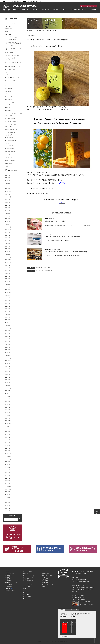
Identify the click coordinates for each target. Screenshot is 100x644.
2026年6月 (8, 175)
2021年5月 (8, 342)
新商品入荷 (9, 99)
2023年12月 (8, 257)
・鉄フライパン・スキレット (29, 575)
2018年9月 (8, 429)
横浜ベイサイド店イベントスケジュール (14, 59)
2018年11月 (8, 424)
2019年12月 (8, 388)
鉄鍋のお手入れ (10, 135)
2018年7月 (8, 434)
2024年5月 (8, 243)
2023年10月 (8, 262)
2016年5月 (8, 505)
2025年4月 (8, 213)
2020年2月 (8, 383)
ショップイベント (10, 573)
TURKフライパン (11, 80)
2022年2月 (8, 317)
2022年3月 (8, 314)
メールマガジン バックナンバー (13, 37)
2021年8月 (8, 333)
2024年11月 (8, 227)
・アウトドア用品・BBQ (28, 581)
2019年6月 (8, 404)
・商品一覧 (25, 573)
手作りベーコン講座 (11, 121)
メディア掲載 (8, 158)
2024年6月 (8, 241)
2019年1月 (8, 418)
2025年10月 (8, 197)
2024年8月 (8, 235)
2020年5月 (8, 374)
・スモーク (25, 583)
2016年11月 (8, 489)
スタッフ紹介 (8, 26)
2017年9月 (8, 462)
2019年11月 (8, 391)
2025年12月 (8, 191)
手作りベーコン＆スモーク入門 (14, 113)
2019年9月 (8, 396)
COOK (28, 30)
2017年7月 (8, 467)
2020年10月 (8, 361)
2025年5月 (8, 211)
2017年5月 (8, 473)
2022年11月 (8, 293)
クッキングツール (11, 97)
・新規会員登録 (44, 583)
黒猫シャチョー (10, 149)
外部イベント (10, 143)
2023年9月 (8, 265)
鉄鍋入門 (8, 579)
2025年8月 (8, 202)
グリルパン (9, 83)
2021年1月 (8, 353)
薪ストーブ (9, 94)
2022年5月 (8, 309)
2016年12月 (8, 486)
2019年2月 (8, 415)
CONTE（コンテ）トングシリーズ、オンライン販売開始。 (63, 237)
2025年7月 (8, 205)
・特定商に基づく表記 (46, 575)
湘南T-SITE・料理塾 (11, 140)
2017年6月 (8, 470)
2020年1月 (8, 385)
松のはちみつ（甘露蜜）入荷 (43, 268)
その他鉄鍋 (9, 89)
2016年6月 (8, 503)
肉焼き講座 (9, 127)
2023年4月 (8, 279)
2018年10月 (8, 426)
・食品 (24, 593)
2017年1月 (8, 484)
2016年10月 (8, 492)
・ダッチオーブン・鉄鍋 (28, 577)
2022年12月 (8, 290)
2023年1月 (8, 287)
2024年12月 (8, 224)
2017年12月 (8, 454)
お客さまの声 (8, 163)
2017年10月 (8, 459)
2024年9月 (8, 232)
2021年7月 (8, 336)
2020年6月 (8, 372)
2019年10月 (8, 394)
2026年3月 (8, 183)
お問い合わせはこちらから (79, 599)
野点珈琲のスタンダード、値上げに (56, 221)
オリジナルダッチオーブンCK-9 (14, 49)
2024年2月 (8, 252)
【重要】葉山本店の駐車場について (81, 582)
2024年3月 (8, 249)
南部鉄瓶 (9, 91)
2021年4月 (8, 344)
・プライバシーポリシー (47, 577)
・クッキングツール (27, 585)
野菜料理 (9, 110)
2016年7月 (8, 500)
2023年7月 (8, 271)
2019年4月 (8, 410)
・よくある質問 (44, 579)
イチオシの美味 (10, 102)
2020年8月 (8, 366)
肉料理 (8, 105)
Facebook (9, 589)
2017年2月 (8, 481)
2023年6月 (8, 273)
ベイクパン (9, 86)
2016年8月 (8, 497)
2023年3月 (8, 282)
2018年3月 (8, 445)
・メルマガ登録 (44, 581)
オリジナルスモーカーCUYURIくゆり (14, 63)
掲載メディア (10, 146)
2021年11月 (8, 325)
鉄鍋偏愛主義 (9, 577)
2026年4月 (8, 181)
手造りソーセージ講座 (12, 129)
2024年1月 (8, 254)
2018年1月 (8, 451)
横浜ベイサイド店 (11, 151)
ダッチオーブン (10, 75)
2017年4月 (8, 475)
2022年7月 (8, 303)
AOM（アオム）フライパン (13, 78)
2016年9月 (8, 495)
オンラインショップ (10, 591)
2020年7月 (8, 369)
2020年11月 (8, 358)
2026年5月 (8, 178)
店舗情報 (8, 575)
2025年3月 (8, 216)
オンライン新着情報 (10, 161)
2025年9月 (8, 200)
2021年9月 (8, 331)
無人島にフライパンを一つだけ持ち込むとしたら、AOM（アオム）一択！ (14, 44)
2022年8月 (8, 301)
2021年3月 (8, 347)
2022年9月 (8, 298)
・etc (24, 598)
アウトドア (9, 116)
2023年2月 (8, 284)
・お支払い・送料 (45, 573)
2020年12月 (8, 355)
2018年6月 (8, 437)
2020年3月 (8, 380)
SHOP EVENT (9, 29)
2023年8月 (8, 268)
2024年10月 (8, 230)
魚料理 (8, 108)
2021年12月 (8, 323)
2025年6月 (8, 208)
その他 (8, 154)
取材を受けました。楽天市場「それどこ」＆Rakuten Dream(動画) (66, 252)
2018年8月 (8, 432)
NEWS (33, 30)
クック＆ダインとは (56, 249)
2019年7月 (8, 402)
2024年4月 (8, 246)
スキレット (9, 72)
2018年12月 (8, 421)
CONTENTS (8, 34)
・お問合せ (43, 587)
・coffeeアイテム (26, 589)
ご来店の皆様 (10, 138)
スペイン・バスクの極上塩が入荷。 (45, 271)
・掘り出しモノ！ (27, 596)
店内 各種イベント (11, 132)
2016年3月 (8, 511)
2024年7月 (8, 238)
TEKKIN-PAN (10, 52)
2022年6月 (8, 306)
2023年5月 (8, 276)
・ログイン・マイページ (47, 585)
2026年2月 (8, 186)
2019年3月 (8, 413)
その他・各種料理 (11, 119)
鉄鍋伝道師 (8, 581)
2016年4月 (8, 508)
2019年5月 (8, 407)
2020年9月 (8, 363)
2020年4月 (8, 377)
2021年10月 (8, 328)
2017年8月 (8, 465)
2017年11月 (8, 456)
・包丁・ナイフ (26, 587)
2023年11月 (8, 260)
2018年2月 (8, 448)
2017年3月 (8, 478)
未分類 (7, 166)
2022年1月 (8, 320)
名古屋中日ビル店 (11, 69)
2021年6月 (8, 339)
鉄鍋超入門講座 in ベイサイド (14, 67)
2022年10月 (8, 295)
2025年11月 (8, 194)
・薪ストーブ (26, 595)
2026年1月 (8, 189)
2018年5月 (8, 440)
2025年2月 (8, 219)
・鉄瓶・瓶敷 (26, 579)
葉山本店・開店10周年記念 (13, 55)
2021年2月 (8, 350)
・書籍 (24, 591)
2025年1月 (8, 222)
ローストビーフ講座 (11, 124)
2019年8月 (8, 399)
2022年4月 (8, 312)
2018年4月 (8, 443)
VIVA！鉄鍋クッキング (11, 40)
